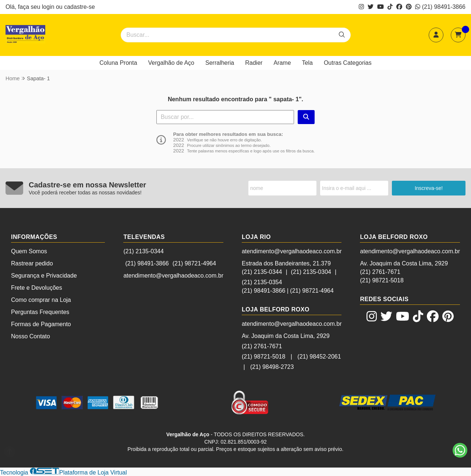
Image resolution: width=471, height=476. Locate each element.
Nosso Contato (31, 336)
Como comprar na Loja (41, 300)
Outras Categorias (348, 63)
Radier (254, 63)
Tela (307, 63)
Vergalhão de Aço (171, 63)
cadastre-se (79, 7)
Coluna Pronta (118, 63)
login (49, 7)
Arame (282, 63)
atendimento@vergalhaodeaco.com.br (173, 276)
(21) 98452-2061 (319, 357)
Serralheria (220, 63)
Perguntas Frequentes (40, 312)
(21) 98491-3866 (440, 7)
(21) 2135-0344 (143, 251)
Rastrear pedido (32, 263)
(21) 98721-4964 (194, 263)
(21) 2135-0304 (311, 272)
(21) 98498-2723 (272, 367)
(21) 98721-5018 (263, 357)
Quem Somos (29, 251)
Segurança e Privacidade (44, 276)
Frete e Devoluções (37, 288)
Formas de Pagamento (41, 324)
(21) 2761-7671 (262, 346)
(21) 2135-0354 (262, 282)
